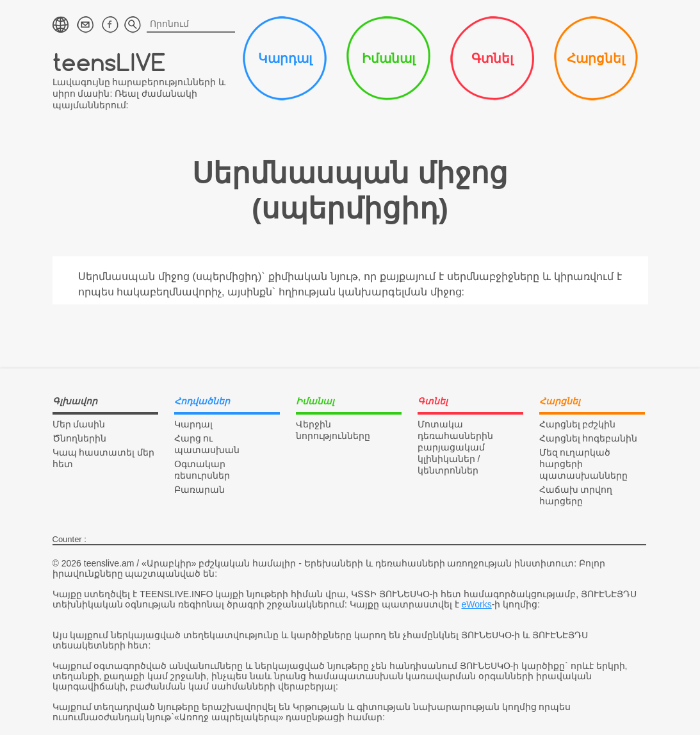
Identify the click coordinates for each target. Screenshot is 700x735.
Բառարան (199, 490)
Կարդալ (285, 58)
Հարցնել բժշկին (578, 424)
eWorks (477, 604)
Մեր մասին (79, 424)
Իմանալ (388, 58)
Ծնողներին (79, 438)
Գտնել (492, 58)
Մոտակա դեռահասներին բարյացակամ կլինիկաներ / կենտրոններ (455, 447)
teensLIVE (109, 62)
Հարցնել (596, 58)
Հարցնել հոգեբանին (589, 438)
